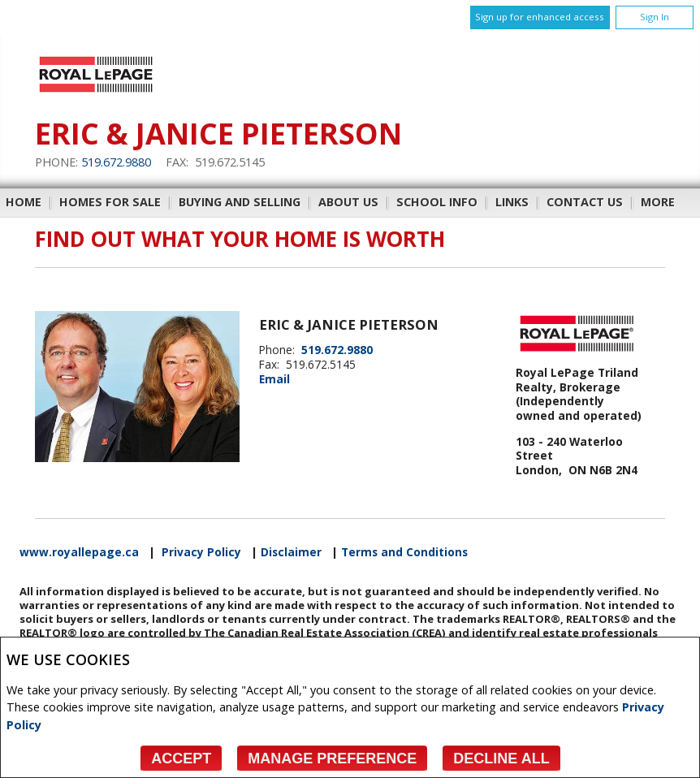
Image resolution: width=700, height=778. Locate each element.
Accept (181, 759)
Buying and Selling (240, 202)
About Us (348, 202)
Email (274, 379)
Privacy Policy (201, 552)
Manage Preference (332, 759)
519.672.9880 (116, 162)
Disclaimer (291, 552)
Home (24, 202)
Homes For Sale (110, 202)
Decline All (501, 759)
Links (512, 202)
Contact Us (585, 202)
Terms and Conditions (404, 552)
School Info (437, 202)
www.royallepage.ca (79, 552)
